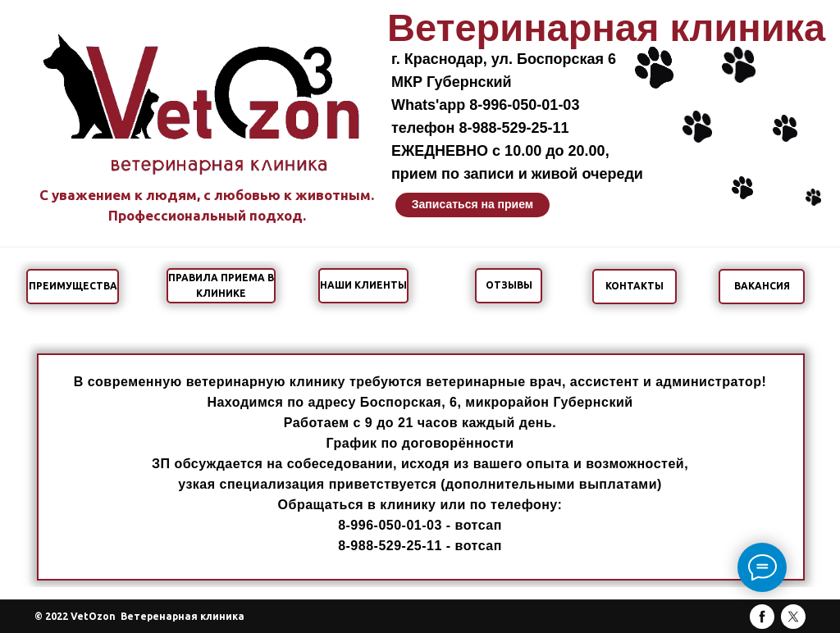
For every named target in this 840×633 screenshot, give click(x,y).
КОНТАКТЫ (635, 286)
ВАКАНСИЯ (762, 286)
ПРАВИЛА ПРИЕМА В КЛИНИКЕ (221, 285)
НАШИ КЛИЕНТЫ (363, 285)
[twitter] (793, 617)
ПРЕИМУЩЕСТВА (73, 286)
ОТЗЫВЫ (509, 285)
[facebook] (762, 617)
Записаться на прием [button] (472, 204)
